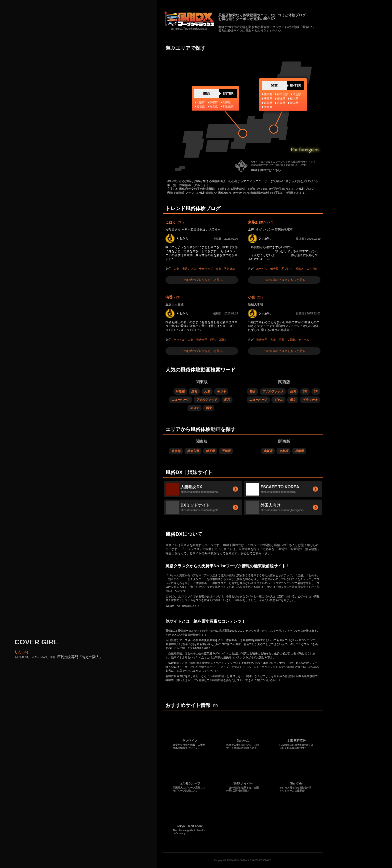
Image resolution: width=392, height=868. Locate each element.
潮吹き (300, 269)
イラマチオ (310, 400)
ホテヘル (262, 269)
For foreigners (305, 150)
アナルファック (207, 400)
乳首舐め (230, 269)
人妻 (176, 269)
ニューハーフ (180, 400)
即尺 (227, 400)
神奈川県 (193, 451)
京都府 (283, 451)
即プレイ (287, 269)
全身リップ (206, 269)
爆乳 (194, 391)
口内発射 (312, 269)
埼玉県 (210, 451)
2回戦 (222, 340)
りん (21, 652)
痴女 (218, 269)
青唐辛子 (202, 340)
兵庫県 (299, 451)
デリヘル (179, 340)
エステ (194, 408)
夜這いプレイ (190, 269)
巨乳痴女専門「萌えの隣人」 (59, 657)
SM (305, 391)
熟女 (209, 408)
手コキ (221, 391)
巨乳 (213, 340)
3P (316, 391)
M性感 (180, 391)
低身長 (274, 269)
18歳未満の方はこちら (266, 170)
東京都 (176, 451)
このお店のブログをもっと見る (202, 280)
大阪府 (268, 451)
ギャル (278, 400)
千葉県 (226, 451)
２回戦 (291, 340)
